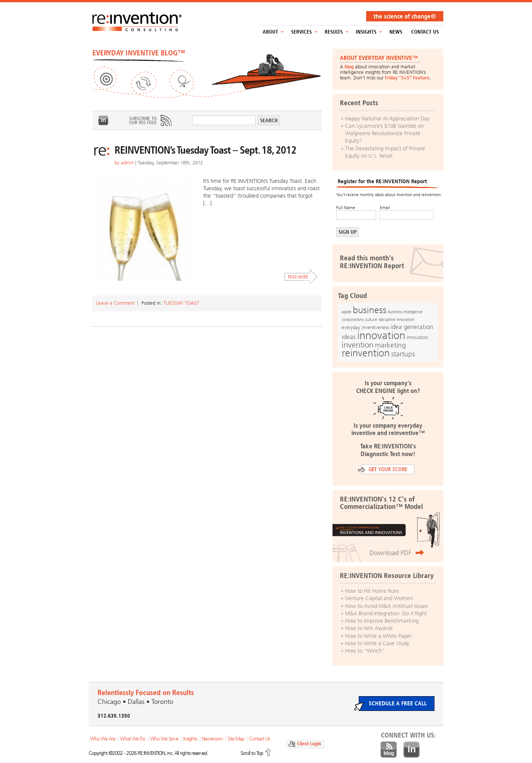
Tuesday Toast (181, 303)
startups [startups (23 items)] (403, 354)
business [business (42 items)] (370, 310)
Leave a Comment (115, 303)
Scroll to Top (252, 753)
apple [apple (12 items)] (347, 312)
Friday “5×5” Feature (407, 78)
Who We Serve (164, 739)
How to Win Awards (369, 628)
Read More (301, 277)
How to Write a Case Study (377, 643)
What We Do (133, 739)
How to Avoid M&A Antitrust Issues (386, 606)
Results (334, 32)
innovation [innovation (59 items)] (381, 335)
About (270, 32)
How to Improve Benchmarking (382, 621)
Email (385, 208)
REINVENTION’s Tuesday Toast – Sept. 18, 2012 (205, 150)
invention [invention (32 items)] (358, 345)
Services (301, 32)
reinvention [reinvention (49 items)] (366, 353)
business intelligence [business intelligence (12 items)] (405, 312)
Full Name (346, 208)
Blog (389, 750)
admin (127, 163)
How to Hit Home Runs (372, 591)
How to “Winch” (365, 651)
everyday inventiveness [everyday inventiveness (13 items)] (365, 327)
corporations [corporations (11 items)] (353, 320)
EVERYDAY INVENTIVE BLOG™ (139, 53)
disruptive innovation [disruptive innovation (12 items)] (397, 319)
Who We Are (103, 739)
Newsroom (212, 739)
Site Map (236, 739)
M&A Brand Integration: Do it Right (386, 613)
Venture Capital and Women (379, 598)
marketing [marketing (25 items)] (391, 345)
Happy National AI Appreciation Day (387, 119)
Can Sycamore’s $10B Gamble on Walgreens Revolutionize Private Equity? (384, 134)
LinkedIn (103, 120)
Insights (366, 32)
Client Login (309, 744)
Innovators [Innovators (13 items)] (417, 337)
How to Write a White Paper (378, 636)
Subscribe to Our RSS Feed (150, 120)
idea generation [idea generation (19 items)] (412, 327)
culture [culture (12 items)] (371, 319)
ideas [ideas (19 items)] (349, 337)
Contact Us (425, 32)
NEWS (396, 32)
